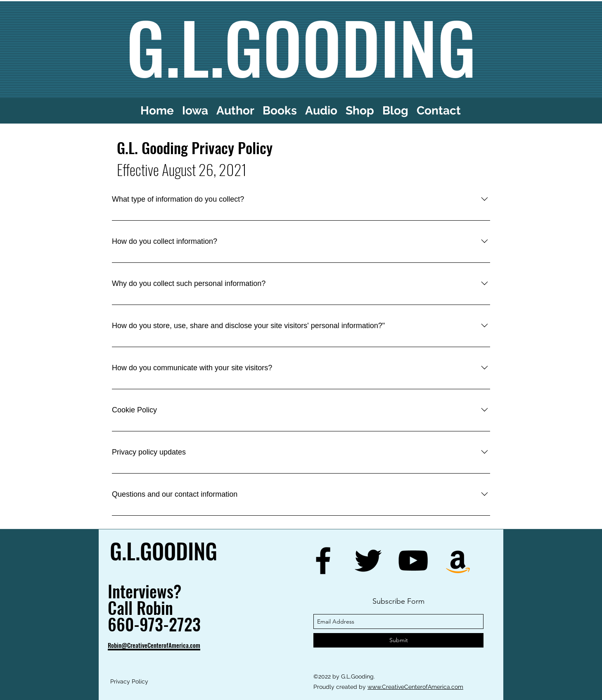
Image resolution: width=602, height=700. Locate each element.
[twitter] (368, 561)
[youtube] (413, 561)
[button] (321, 111)
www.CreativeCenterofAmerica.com (415, 687)
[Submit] (398, 640)
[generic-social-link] (458, 561)
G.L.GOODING (164, 551)
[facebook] (323, 561)
